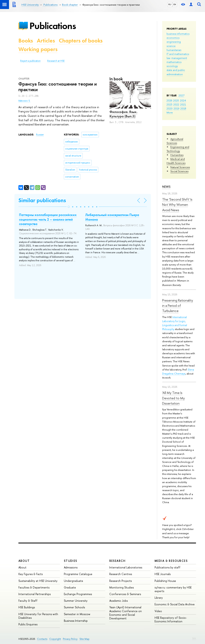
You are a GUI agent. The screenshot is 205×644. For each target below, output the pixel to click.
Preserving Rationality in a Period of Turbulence (178, 306)
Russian (40, 135)
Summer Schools (74, 607)
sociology (172, 66)
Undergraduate (73, 581)
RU (170, 4)
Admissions (71, 567)
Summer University (76, 601)
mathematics (174, 62)
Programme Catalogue (78, 574)
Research (118, 561)
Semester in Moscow (77, 614)
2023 (169, 104)
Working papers (38, 49)
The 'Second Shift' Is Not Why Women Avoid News (177, 205)
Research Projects (121, 581)
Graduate (70, 587)
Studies (71, 561)
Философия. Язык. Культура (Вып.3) (123, 114)
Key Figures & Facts (31, 574)
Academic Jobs (119, 601)
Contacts (42, 639)
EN (175, 4)
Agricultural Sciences (175, 141)
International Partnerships (35, 594)
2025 (176, 100)
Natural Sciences (180, 167)
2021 (183, 104)
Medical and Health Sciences (176, 161)
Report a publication (30, 61)
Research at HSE (56, 61)
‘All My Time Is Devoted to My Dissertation (173, 398)
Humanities (177, 155)
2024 (183, 100)
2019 (176, 108)
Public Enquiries (28, 624)
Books (26, 41)
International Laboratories (126, 567)
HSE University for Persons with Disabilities (38, 616)
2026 (169, 100)
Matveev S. (24, 101)
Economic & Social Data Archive (175, 604)
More (170, 112)
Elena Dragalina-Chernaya (178, 371)
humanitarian (174, 50)
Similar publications (42, 200)
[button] (69, 207)
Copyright (55, 639)
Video (158, 611)
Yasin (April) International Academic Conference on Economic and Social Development (126, 613)
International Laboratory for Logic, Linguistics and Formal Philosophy (175, 323)
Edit (194, 638)
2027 (181, 95)
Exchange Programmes (78, 594)
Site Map (84, 639)
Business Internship (76, 621)
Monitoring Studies (122, 587)
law (168, 58)
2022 (176, 104)
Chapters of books (81, 41)
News (166, 187)
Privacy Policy (70, 639)
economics (173, 38)
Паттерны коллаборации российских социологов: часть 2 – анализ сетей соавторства (48, 219)
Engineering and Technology (178, 149)
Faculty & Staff (28, 601)
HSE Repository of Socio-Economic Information (171, 619)
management (179, 58)
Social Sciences (179, 171)
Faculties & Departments (34, 587)
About (24, 561)
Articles (46, 41)
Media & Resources (171, 561)
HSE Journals (163, 574)
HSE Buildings (27, 607)
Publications (53, 26)
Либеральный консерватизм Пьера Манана (112, 217)
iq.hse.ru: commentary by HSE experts (173, 589)
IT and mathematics (178, 54)
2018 (183, 108)
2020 (170, 108)
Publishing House (165, 581)
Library (159, 598)
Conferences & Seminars (125, 594)
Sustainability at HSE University (38, 581)
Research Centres (121, 574)
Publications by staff (167, 567)
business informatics (178, 34)
